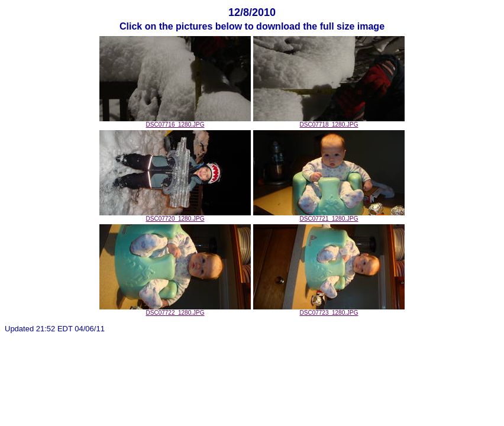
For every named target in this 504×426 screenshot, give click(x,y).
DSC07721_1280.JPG (329, 216)
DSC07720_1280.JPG (175, 216)
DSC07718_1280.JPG (329, 122)
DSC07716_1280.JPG (175, 122)
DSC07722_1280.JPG (175, 310)
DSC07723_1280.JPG (329, 310)
